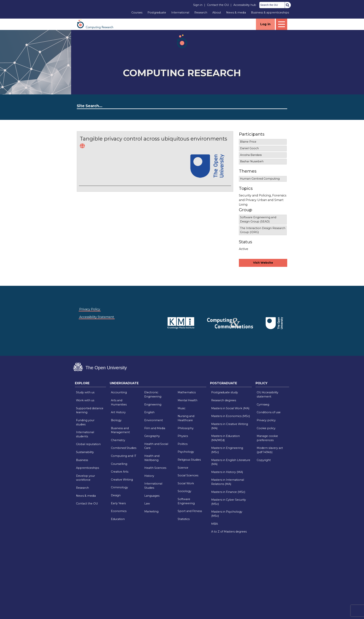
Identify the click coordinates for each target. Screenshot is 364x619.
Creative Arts (120, 472)
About (217, 13)
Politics (183, 444)
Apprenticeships (87, 468)
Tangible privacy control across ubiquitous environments (153, 139)
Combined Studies (124, 448)
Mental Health (187, 400)
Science (183, 468)
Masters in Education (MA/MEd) (226, 438)
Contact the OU (218, 5)
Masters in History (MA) (227, 472)
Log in (265, 24)
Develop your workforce (86, 478)
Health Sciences (155, 468)
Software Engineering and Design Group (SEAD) (258, 219)
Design (116, 495)
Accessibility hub (245, 5)
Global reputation (88, 444)
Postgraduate (157, 13)
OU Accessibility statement (268, 394)
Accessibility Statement (97, 317)
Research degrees (224, 400)
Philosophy (186, 428)
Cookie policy (266, 428)
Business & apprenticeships (270, 13)
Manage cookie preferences (267, 438)
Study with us (85, 392)
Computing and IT (124, 456)
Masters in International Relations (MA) (228, 482)
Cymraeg (263, 405)
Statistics (184, 519)
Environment (154, 420)
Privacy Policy (90, 309)
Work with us (85, 400)
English (149, 412)
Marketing (151, 511)
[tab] (90, 384)
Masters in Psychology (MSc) (227, 514)
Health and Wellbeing (152, 458)
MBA (215, 524)
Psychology (186, 452)
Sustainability (85, 452)
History (149, 476)
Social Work (186, 483)
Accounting (119, 392)
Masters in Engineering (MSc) (227, 450)
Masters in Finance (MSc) (228, 492)
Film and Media (155, 428)
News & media (236, 13)
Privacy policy (266, 420)
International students (85, 434)
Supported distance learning (90, 410)
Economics (119, 511)
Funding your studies (85, 422)
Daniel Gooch (249, 148)
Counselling (119, 464)
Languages (152, 496)
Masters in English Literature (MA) (231, 462)
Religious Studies (189, 460)
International (180, 13)
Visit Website (263, 263)
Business (82, 460)
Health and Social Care (156, 446)
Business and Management (120, 430)
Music (182, 408)
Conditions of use (269, 412)
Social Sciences (188, 475)
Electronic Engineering (153, 394)
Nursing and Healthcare (186, 418)
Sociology (184, 491)
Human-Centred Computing (260, 179)
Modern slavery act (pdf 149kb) (270, 450)
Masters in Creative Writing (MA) (230, 426)
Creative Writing (122, 480)
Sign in (198, 5)
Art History (118, 412)
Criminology (119, 487)
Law (147, 504)
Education (118, 519)
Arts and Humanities (119, 402)
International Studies (153, 486)
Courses (137, 13)
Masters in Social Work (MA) (230, 408)
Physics (183, 436)
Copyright (264, 460)
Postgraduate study (225, 392)
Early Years (118, 503)
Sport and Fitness (190, 511)
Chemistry (118, 440)
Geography (152, 436)
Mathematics (187, 392)
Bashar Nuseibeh (252, 161)
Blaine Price (248, 142)
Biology (116, 420)
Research (201, 13)
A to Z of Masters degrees (229, 532)
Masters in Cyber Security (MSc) (229, 502)
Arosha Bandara (251, 155)
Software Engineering (186, 501)
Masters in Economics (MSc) (231, 416)
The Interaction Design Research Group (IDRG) (263, 230)
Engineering (153, 405)
